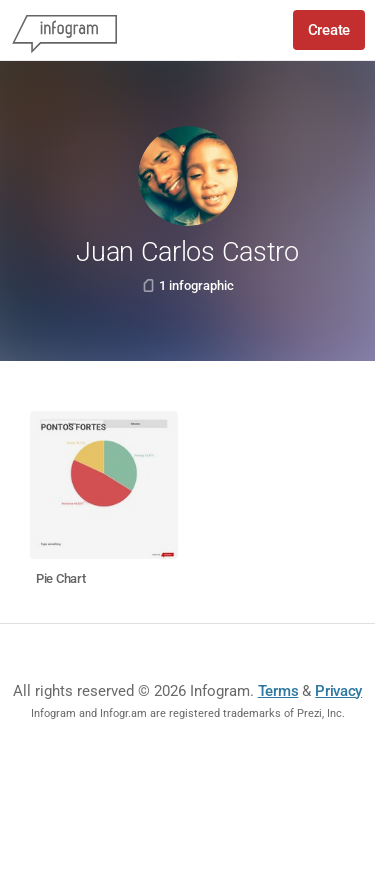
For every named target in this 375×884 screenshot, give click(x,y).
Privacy (338, 691)
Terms (278, 691)
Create (329, 30)
